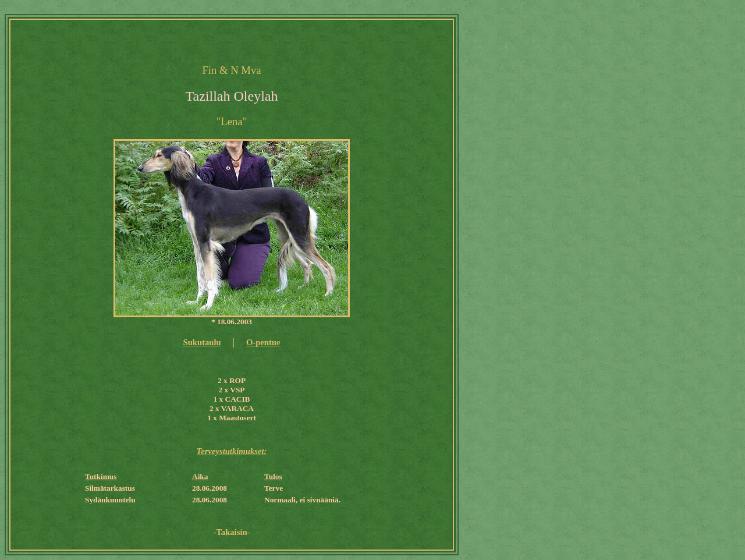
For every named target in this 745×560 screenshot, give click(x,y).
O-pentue (263, 342)
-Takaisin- (232, 532)
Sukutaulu (202, 342)
